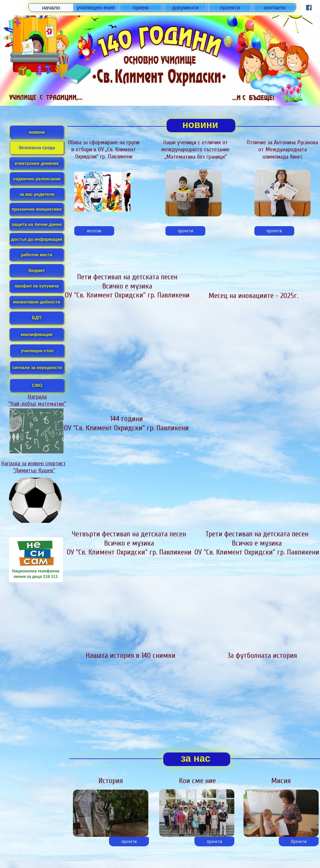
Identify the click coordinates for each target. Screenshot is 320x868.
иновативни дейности (37, 302)
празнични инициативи (37, 209)
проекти (230, 8)
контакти (275, 8)
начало (51, 8)
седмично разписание (37, 179)
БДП (37, 318)
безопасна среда (37, 148)
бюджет (36, 270)
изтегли (94, 231)
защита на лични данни (37, 224)
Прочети (299, 842)
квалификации (37, 334)
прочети (185, 231)
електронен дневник (37, 163)
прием (141, 8)
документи (185, 8)
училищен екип (96, 8)
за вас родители (37, 194)
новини (37, 132)
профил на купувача (37, 286)
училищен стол (37, 351)
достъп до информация (37, 239)
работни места (37, 255)
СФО (37, 385)
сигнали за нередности (37, 368)
